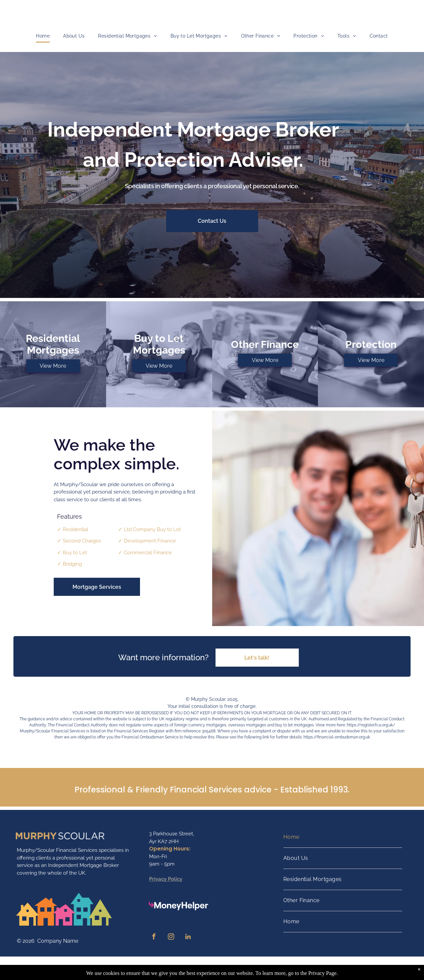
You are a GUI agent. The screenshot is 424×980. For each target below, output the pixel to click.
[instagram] (171, 938)
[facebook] (154, 938)
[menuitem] (43, 36)
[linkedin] (188, 938)
